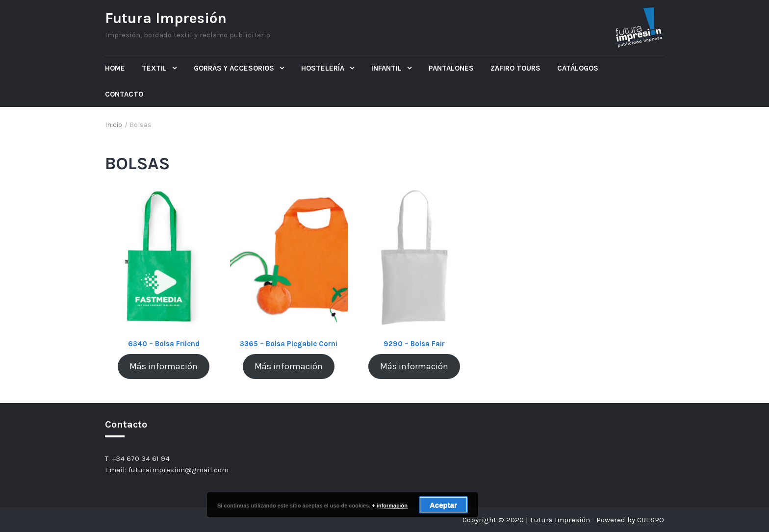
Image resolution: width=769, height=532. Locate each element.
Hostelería (324, 68)
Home (115, 68)
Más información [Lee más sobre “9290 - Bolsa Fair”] (414, 366)
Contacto (124, 94)
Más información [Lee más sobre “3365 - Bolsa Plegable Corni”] (289, 366)
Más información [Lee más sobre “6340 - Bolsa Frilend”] (164, 366)
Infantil (387, 68)
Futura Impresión (166, 18)
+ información (389, 506)
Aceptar (443, 505)
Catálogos (578, 68)
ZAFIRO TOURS (515, 68)
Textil (155, 68)
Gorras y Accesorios (235, 68)
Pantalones (451, 68)
